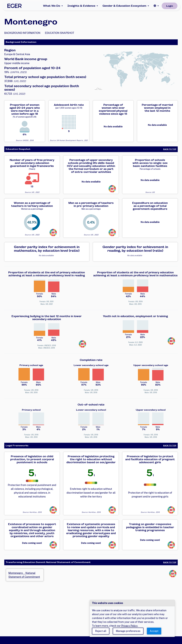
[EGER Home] (15, 6)
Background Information (22, 33)
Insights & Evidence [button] (81, 6)
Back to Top (170, 149)
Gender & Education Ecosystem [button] (124, 6)
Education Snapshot (60, 33)
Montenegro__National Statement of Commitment (24, 575)
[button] (156, 6)
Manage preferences (128, 631)
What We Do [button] (52, 6)
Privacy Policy (129, 626)
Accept (154, 631)
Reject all (101, 631)
